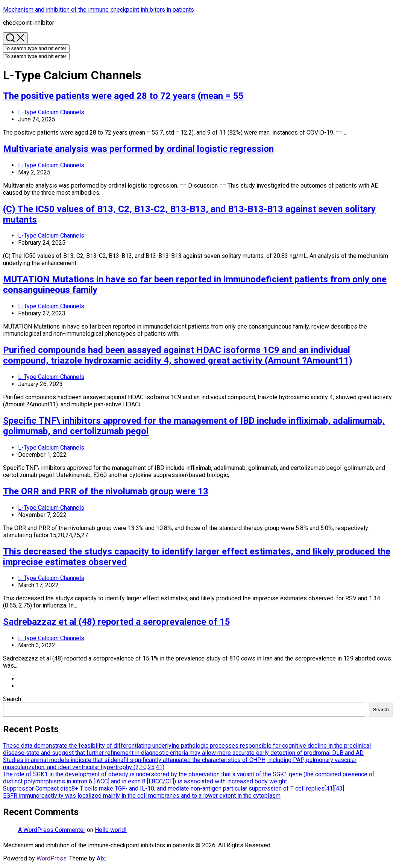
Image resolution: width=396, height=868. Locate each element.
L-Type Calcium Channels (51, 112)
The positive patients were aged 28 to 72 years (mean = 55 (123, 96)
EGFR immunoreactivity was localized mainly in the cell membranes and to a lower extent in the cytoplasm (142, 796)
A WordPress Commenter (52, 830)
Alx (101, 858)
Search (12, 699)
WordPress (52, 858)
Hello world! (111, 830)
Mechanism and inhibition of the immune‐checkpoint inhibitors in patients (99, 10)
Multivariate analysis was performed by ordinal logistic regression (138, 149)
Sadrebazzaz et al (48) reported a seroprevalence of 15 (117, 622)
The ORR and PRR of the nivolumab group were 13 (106, 491)
